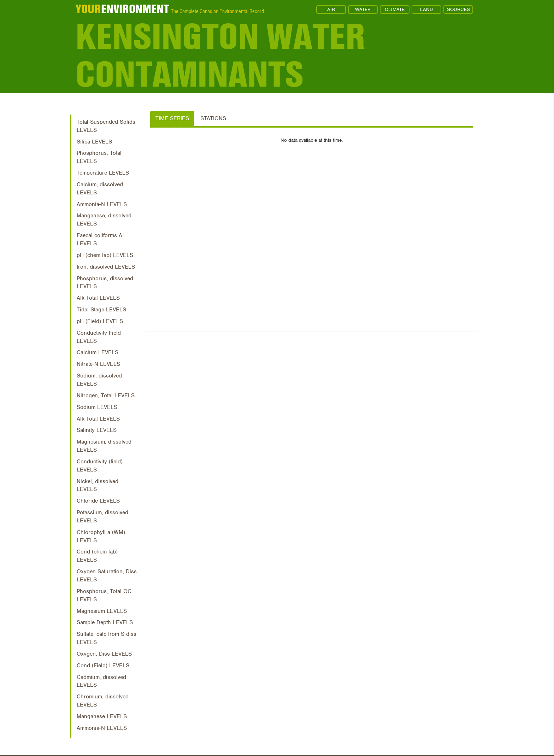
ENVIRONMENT (122, 9)
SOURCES (458, 9)
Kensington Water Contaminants (221, 55)
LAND (426, 9)
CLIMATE (395, 9)
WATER (363, 9)
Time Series (172, 118)
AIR (331, 9)
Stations (213, 118)
